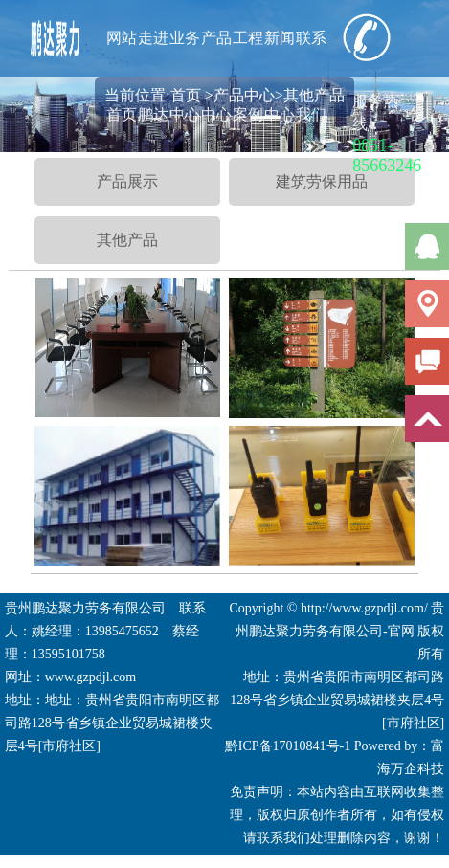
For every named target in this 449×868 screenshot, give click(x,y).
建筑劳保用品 (322, 181)
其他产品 (127, 240)
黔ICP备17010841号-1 (288, 746)
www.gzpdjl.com (91, 677)
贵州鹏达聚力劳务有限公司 (85, 608)
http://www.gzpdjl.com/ (364, 608)
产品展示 (127, 181)
